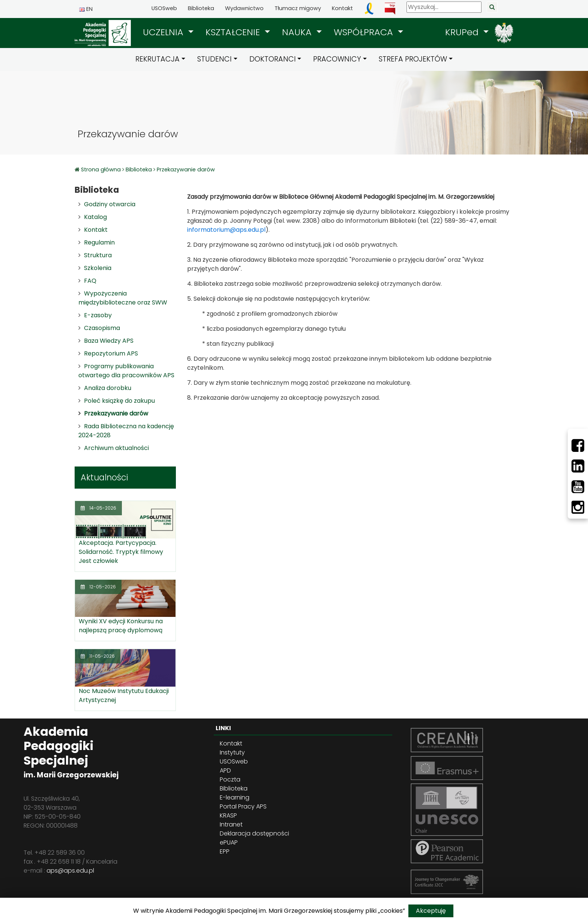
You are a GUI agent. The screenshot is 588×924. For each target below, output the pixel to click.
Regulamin (99, 242)
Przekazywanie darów (186, 169)
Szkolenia (98, 268)
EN (86, 9)
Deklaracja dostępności (254, 833)
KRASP (228, 815)
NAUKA (298, 32)
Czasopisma (102, 328)
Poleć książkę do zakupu (119, 401)
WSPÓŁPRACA (365, 32)
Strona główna (102, 169)
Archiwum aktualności (116, 448)
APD (225, 770)
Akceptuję (431, 911)
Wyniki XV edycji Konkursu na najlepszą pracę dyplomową (121, 626)
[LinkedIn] (578, 466)
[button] (168, 32)
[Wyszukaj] (444, 7)
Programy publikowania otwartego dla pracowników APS (126, 371)
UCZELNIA (164, 32)
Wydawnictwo (244, 8)
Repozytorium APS (111, 353)
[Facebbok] (578, 445)
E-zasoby (98, 315)
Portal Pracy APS (243, 806)
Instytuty (232, 752)
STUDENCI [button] (214, 59)
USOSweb (164, 8)
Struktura (98, 255)
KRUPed (463, 32)
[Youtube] (578, 487)
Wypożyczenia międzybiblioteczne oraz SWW (123, 298)
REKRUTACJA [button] (157, 59)
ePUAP (229, 842)
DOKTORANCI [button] (273, 59)
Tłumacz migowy (298, 8)
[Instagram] (578, 507)
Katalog (95, 217)
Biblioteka (201, 8)
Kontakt (342, 8)
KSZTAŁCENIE (234, 32)
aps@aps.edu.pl (70, 871)
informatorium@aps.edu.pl (226, 230)
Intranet (231, 824)
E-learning (235, 797)
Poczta (230, 779)
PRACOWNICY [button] (337, 59)
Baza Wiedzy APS (109, 341)
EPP (225, 851)
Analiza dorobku (108, 388)
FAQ (90, 281)
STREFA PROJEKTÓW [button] (413, 59)
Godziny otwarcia (110, 204)
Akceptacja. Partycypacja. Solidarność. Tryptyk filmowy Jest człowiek (121, 552)
